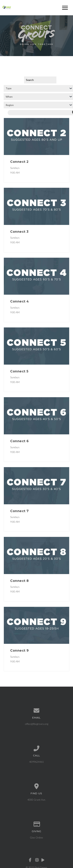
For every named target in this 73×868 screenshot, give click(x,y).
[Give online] (36, 824)
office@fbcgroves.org (37, 724)
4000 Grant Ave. (37, 800)
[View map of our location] (36, 786)
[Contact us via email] (36, 711)
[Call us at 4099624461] (36, 749)
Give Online (36, 837)
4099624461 (36, 762)
